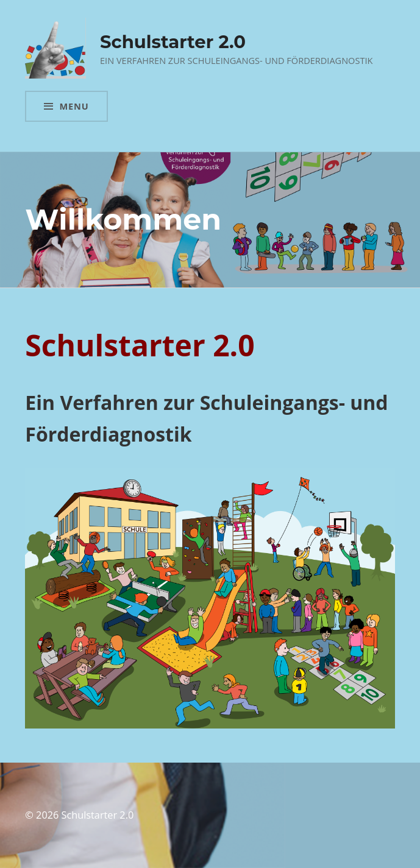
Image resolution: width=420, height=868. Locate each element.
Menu (74, 106)
